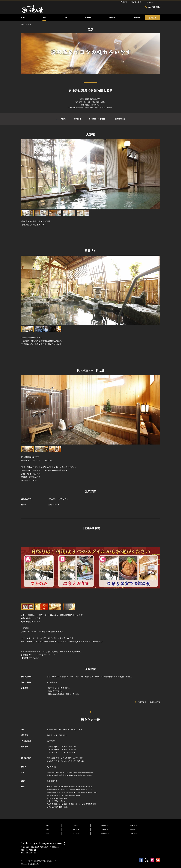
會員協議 (134, 834)
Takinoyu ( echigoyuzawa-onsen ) (43, 843)
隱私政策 (134, 825)
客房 (47, 829)
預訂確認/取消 (136, 2)
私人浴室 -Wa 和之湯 (95, 119)
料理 (76, 825)
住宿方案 (105, 825)
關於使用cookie (34, 864)
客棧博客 (105, 829)
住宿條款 (134, 829)
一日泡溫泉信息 (117, 119)
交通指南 (76, 834)
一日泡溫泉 (105, 834)
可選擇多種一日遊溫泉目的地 (148, 702)
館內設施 (76, 829)
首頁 (47, 825)
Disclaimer (24, 864)
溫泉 (47, 834)
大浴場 (61, 119)
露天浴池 (75, 119)
